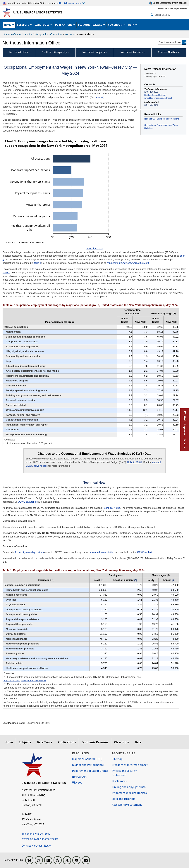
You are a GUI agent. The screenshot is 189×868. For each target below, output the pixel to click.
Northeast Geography (54, 52)
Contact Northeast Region (37, 846)
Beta (138, 742)
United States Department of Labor (168, 3)
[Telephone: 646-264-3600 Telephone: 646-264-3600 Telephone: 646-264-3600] (44, 834)
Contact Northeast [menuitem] (169, 52)
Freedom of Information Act (130, 765)
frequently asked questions (29, 552)
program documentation (101, 552)
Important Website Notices (129, 793)
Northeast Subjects (94, 52)
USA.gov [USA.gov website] (77, 782)
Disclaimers (119, 781)
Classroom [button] (116, 25)
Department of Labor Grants (90, 771)
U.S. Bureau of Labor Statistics (38, 12)
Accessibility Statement (127, 805)
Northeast (70, 34)
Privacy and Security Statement (124, 773)
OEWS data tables (28, 502)
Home (9, 742)
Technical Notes (112, 508)
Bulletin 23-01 (135, 462)
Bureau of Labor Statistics (18, 34)
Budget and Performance (88, 765)
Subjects (25, 742)
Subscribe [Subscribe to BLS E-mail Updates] (182, 9)
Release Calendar (167, 9)
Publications (67, 742)
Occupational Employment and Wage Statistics (161, 127)
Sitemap (117, 759)
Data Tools (44, 742)
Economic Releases (95, 742)
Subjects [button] (23, 25)
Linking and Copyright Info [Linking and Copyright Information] (129, 787)
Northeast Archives (132, 52)
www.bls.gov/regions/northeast (158, 98)
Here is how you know (70, 3)
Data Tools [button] (42, 25)
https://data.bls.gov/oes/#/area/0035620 (128, 263)
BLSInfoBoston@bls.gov (155, 95)
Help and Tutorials (124, 799)
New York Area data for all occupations (162, 119)
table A (99, 97)
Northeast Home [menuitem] (19, 52)
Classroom (122, 742)
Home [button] (8, 25)
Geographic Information (49, 34)
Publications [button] (64, 25)
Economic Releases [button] (90, 25)
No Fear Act (79, 777)
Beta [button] (132, 25)
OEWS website (145, 552)
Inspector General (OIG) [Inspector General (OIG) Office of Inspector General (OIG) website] (87, 759)
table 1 (38, 263)
